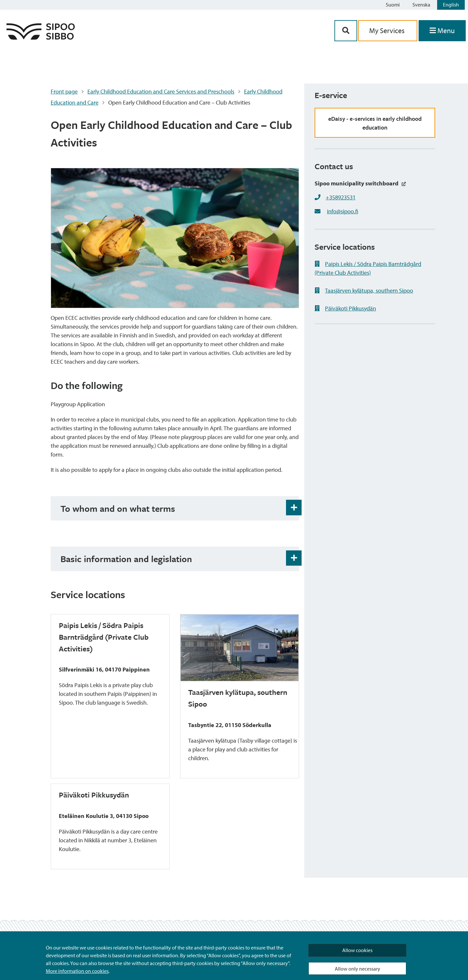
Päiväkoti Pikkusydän (345, 308)
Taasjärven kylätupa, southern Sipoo (364, 290)
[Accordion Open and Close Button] (294, 508)
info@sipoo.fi (343, 211)
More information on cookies (77, 971)
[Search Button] (346, 31)
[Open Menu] (442, 31)
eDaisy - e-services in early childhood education (375, 123)
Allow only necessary (357, 969)
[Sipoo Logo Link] (41, 38)
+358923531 (341, 197)
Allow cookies (357, 950)
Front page (64, 91)
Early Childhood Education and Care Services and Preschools (161, 91)
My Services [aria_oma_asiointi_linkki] (388, 31)
